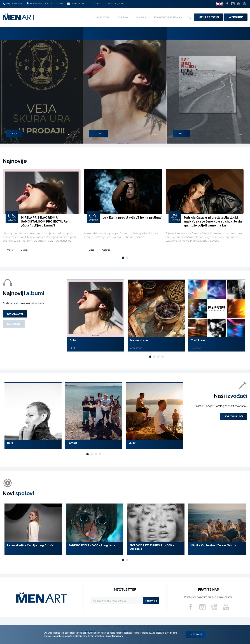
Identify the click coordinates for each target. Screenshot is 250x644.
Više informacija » (114, 636)
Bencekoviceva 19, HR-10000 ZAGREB (45, 4)
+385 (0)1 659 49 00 (13, 4)
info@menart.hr (76, 4)
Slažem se (196, 634)
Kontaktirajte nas (116, 4)
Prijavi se (151, 601)
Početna (103, 17)
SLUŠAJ (99, 133)
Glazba (123, 17)
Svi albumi (15, 314)
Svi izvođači (234, 416)
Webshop (236, 17)
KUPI (14, 133)
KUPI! (181, 133)
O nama (97, 4)
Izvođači (14, 324)
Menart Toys (209, 17)
